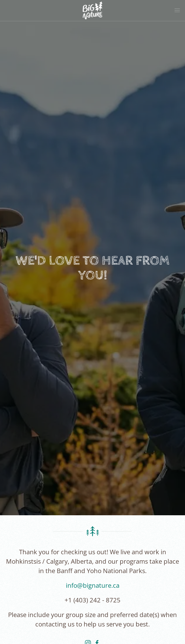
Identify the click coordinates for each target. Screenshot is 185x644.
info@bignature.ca (93, 585)
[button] (177, 10)
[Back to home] (93, 10)
